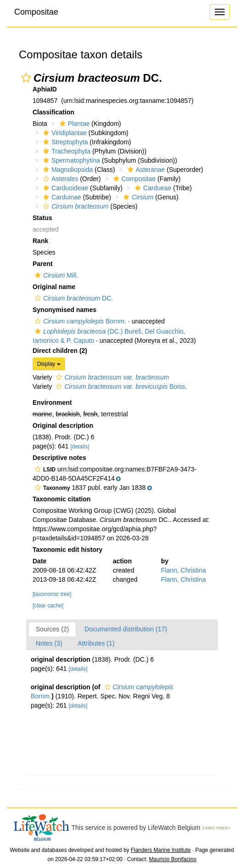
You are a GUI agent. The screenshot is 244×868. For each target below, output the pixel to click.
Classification (53, 112)
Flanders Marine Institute (161, 850)
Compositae (36, 12)
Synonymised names (64, 310)
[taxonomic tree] (52, 594)
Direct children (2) (60, 351)
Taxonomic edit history (67, 550)
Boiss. (120, 386)
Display (49, 364)
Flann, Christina (183, 570)
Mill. (55, 275)
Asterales (59, 179)
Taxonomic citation (62, 499)
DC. (73, 298)
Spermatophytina (70, 160)
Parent (43, 264)
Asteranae (145, 170)
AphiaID (45, 89)
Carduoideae (64, 188)
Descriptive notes (59, 458)
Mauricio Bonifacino (173, 859)
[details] (80, 447)
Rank (40, 241)
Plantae (73, 124)
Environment (52, 403)
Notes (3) (49, 643)
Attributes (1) (96, 643)
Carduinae (61, 197)
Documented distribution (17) (126, 629)
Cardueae (152, 188)
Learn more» (216, 828)
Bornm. (79, 321)
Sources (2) (52, 629)
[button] (26, 78)
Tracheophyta (66, 151)
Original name (54, 287)
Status (42, 218)
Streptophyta (64, 142)
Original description (63, 425)
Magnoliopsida (67, 170)
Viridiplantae (64, 133)
